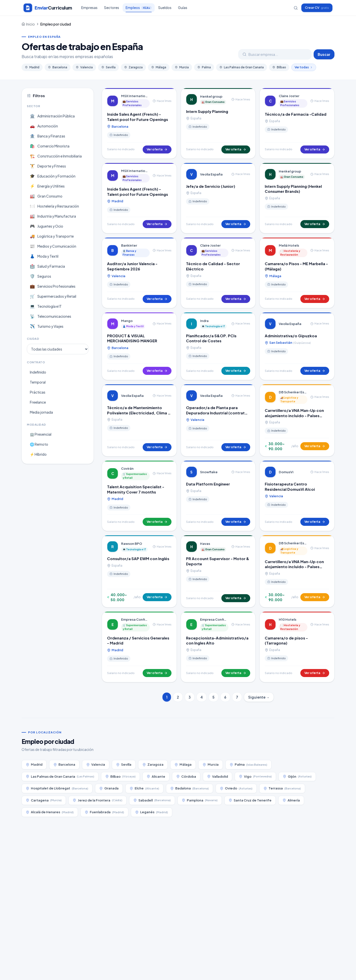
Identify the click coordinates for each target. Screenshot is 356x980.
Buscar (324, 54)
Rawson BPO (132, 544)
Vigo (255, 777)
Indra (204, 321)
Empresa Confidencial (135, 619)
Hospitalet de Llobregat (57, 788)
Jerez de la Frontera (98, 800)
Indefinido (38, 372)
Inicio (30, 24)
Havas (205, 544)
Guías (183, 8)
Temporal (38, 382)
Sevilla (108, 67)
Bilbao (279, 67)
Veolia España (211, 174)
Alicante (156, 776)
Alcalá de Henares (50, 812)
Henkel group (211, 96)
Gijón (297, 777)
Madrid (32, 67)
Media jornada (41, 412)
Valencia (84, 67)
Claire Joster (289, 96)
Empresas (89, 8)
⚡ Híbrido (38, 454)
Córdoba (186, 776)
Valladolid (217, 776)
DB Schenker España (293, 392)
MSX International (135, 96)
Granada (109, 788)
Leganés (152, 812)
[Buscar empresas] (296, 8)
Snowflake (209, 472)
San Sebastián (288, 343)
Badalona (190, 788)
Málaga (159, 67)
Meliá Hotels (289, 245)
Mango (127, 321)
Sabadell (152, 800)
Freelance (38, 402)
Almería (291, 800)
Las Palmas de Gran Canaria (242, 67)
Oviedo (236, 788)
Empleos (139, 9)
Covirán (127, 468)
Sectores (112, 8)
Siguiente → (259, 697)
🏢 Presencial (41, 434)
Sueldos (165, 8)
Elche (144, 788)
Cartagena (44, 800)
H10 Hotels (288, 619)
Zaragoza (133, 67)
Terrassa (282, 788)
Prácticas (38, 392)
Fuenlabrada (104, 812)
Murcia (182, 67)
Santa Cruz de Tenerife (250, 800)
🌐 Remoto (39, 444)
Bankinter (129, 245)
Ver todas (304, 67)
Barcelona (58, 67)
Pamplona (200, 800)
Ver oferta (157, 149)
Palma (204, 67)
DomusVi (286, 472)
